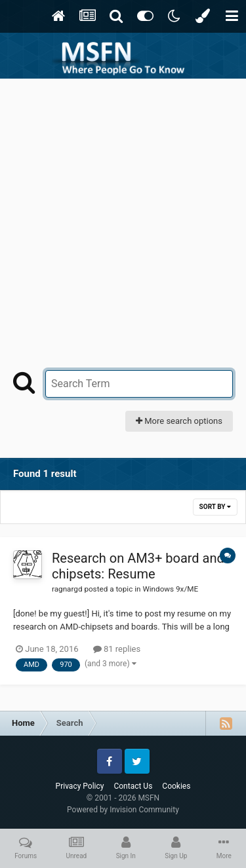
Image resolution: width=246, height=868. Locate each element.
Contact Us (133, 786)
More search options (179, 421)
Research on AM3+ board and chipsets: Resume (138, 566)
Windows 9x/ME (170, 589)
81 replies (117, 649)
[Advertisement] (123, 208)
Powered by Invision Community (123, 810)
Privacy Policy (80, 786)
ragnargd (67, 589)
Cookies (176, 786)
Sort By (215, 507)
